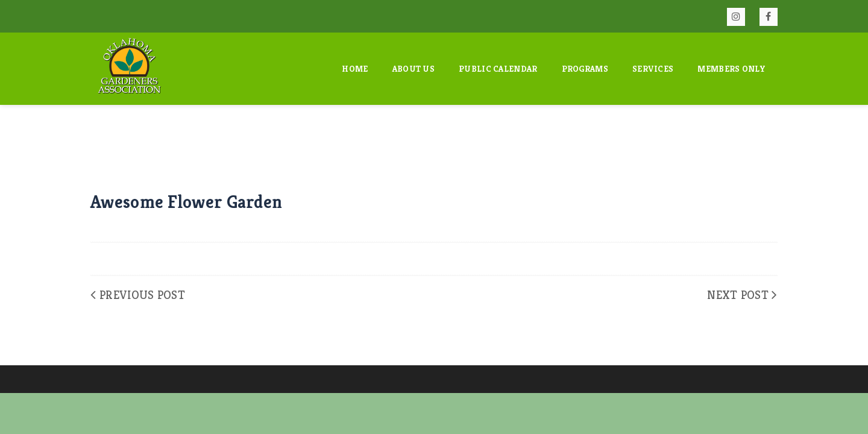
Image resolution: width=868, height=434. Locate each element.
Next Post (738, 295)
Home (355, 69)
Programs (585, 69)
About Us (414, 69)
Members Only (731, 69)
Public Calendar (498, 69)
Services (653, 69)
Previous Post (142, 295)
